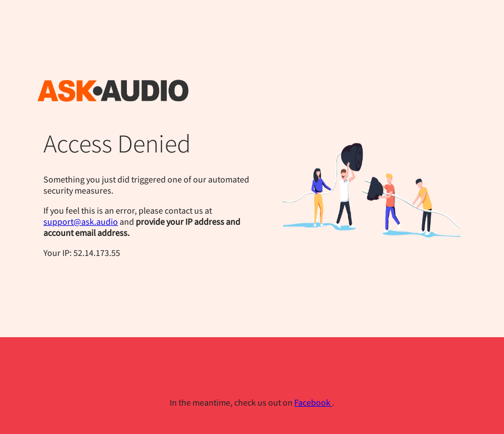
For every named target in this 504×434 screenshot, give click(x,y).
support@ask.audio (81, 221)
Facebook (313, 402)
